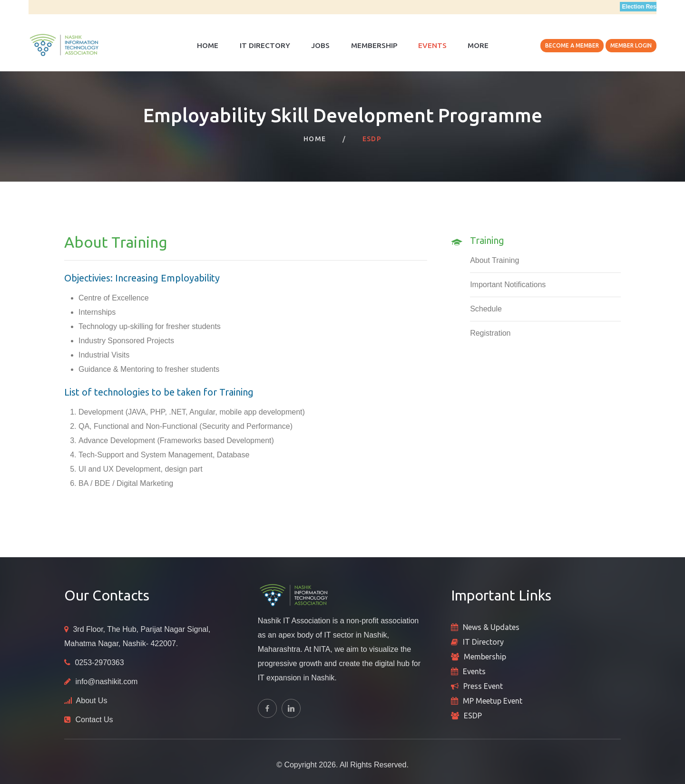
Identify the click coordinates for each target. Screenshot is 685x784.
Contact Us (94, 720)
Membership (374, 45)
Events (432, 45)
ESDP (473, 716)
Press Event (483, 686)
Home (208, 45)
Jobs (320, 45)
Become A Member (572, 45)
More (478, 45)
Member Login (631, 45)
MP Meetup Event (493, 701)
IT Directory (265, 45)
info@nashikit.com (106, 682)
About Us (92, 701)
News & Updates (491, 627)
